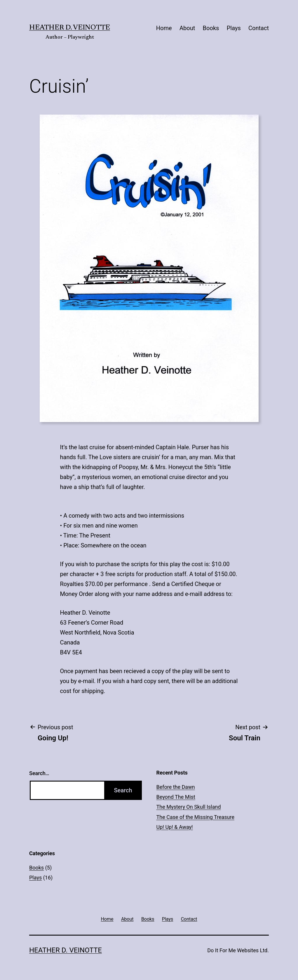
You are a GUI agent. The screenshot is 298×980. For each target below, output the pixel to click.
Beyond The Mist (176, 797)
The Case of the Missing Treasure (196, 817)
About (187, 28)
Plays (234, 28)
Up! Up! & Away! (175, 827)
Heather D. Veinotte (70, 28)
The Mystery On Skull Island (189, 807)
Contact (259, 28)
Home (164, 28)
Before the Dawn (176, 787)
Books (211, 28)
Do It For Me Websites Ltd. (238, 950)
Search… (39, 773)
